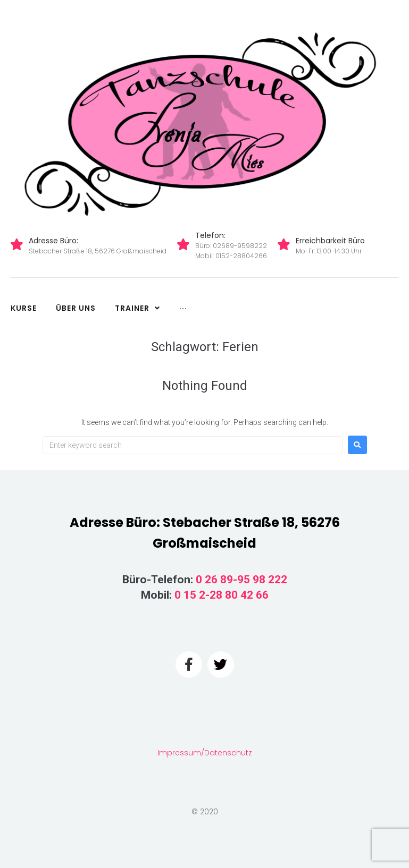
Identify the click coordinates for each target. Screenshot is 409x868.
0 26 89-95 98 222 (241, 580)
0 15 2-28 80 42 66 (222, 595)
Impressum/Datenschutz (205, 753)
